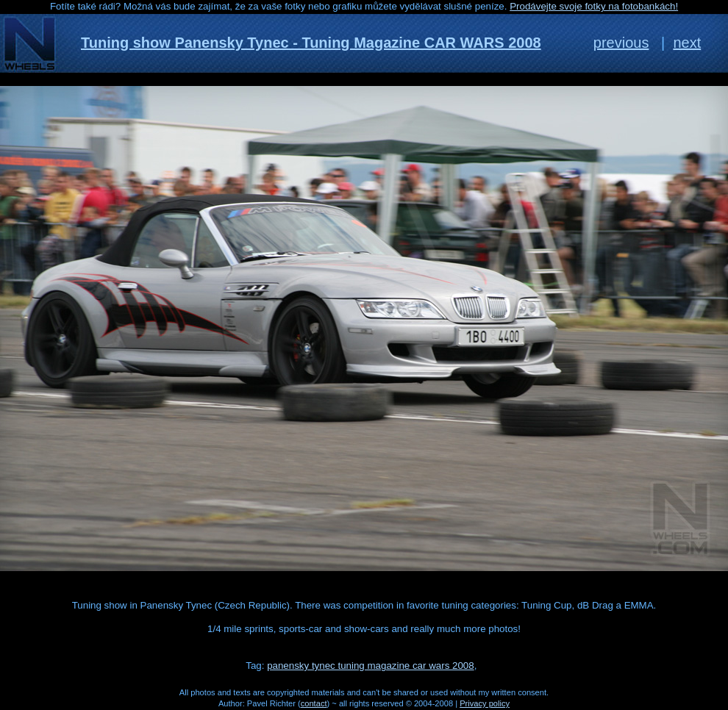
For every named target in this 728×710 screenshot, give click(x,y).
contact (314, 703)
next (687, 43)
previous (621, 43)
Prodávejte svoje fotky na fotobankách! (594, 6)
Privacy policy (485, 703)
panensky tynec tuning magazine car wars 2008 (371, 666)
